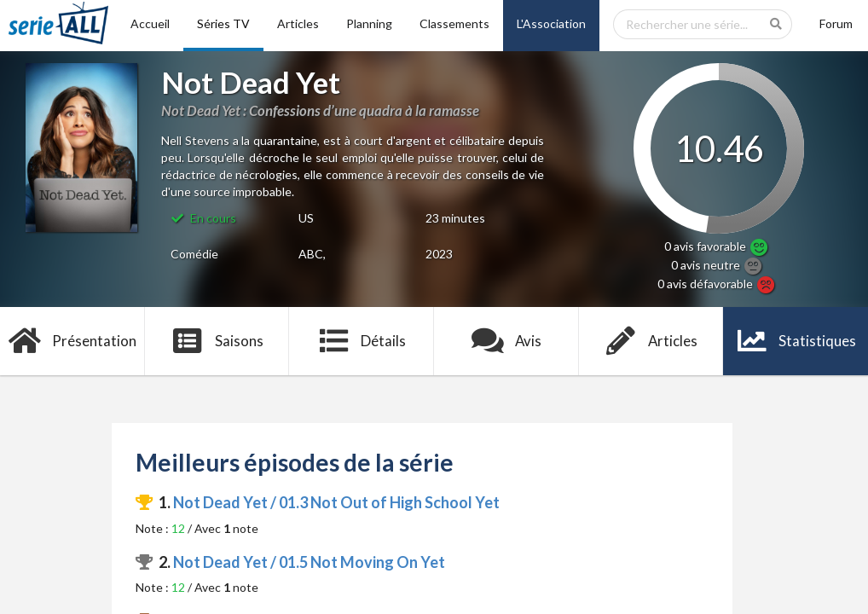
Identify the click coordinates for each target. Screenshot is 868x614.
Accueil (150, 23)
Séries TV (223, 23)
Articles (298, 23)
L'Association (551, 23)
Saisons (217, 341)
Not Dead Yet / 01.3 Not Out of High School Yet (336, 502)
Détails (362, 341)
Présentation (73, 341)
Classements (454, 23)
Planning (369, 23)
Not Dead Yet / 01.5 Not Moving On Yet (309, 562)
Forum (836, 23)
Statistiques (796, 341)
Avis (507, 341)
